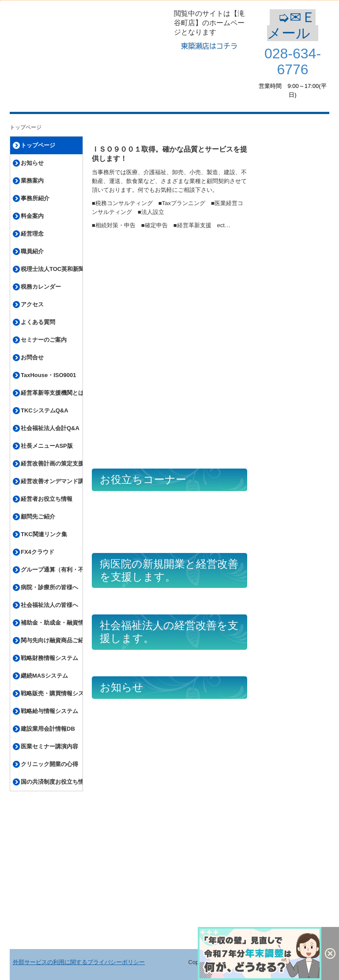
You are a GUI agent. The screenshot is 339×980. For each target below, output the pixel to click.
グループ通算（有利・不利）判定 (52, 570)
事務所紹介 (35, 198)
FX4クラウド (38, 552)
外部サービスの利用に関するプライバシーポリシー (79, 962)
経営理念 (32, 234)
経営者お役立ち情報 (47, 499)
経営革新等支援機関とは (52, 393)
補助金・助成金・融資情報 (52, 623)
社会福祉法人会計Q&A (50, 428)
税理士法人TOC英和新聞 (52, 269)
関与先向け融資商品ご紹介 (52, 640)
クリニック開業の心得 (49, 764)
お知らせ (32, 163)
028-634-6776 (293, 61)
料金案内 (32, 216)
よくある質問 (38, 322)
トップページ (38, 145)
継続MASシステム (44, 676)
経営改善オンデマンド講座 (52, 481)
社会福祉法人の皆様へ (49, 605)
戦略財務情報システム (49, 658)
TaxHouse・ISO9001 (48, 375)
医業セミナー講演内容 (49, 746)
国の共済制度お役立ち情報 (52, 782)
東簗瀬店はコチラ (209, 46)
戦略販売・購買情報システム (52, 693)
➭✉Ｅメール (293, 25)
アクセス (32, 304)
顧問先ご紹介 (38, 517)
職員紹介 (32, 251)
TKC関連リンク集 (44, 534)
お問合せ (32, 357)
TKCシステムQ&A (45, 410)
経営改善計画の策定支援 (52, 463)
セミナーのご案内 (44, 340)
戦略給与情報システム (49, 711)
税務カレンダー (41, 287)
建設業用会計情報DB (48, 729)
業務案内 (32, 181)
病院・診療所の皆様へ (49, 587)
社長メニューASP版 (47, 446)
